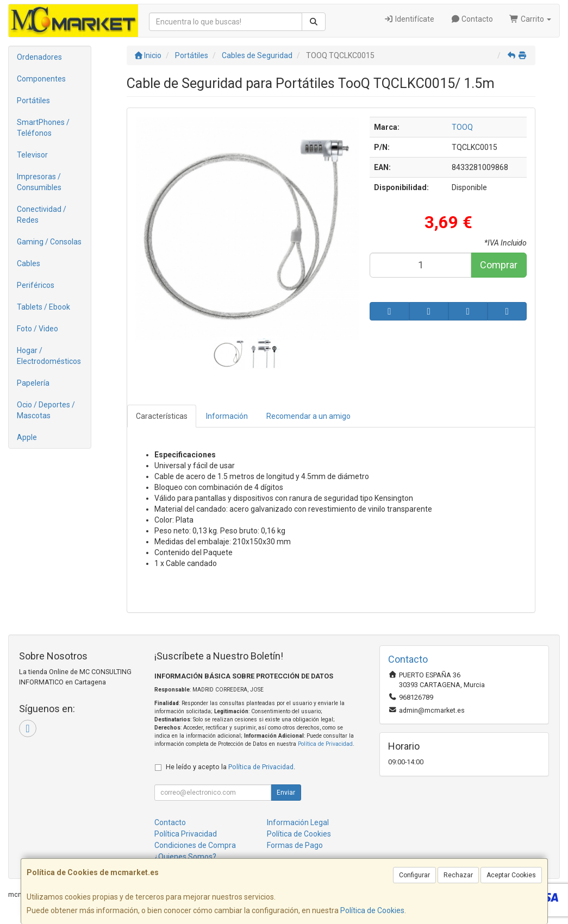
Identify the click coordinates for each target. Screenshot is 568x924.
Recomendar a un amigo (308, 416)
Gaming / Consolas (49, 242)
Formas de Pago (295, 845)
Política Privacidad (186, 834)
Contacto (472, 19)
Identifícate (409, 19)
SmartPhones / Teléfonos (43, 128)
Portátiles (33, 100)
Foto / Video (38, 329)
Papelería (33, 383)
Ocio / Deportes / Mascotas (46, 410)
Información (227, 416)
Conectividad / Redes (42, 215)
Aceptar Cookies (511, 875)
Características (162, 416)
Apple (27, 437)
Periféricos (36, 285)
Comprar (499, 265)
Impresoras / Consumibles (39, 182)
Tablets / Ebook (43, 307)
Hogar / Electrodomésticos (49, 356)
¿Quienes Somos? (185, 857)
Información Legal (298, 822)
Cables (29, 263)
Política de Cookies (372, 910)
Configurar (414, 875)
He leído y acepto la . (230, 767)
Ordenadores (39, 57)
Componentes (41, 79)
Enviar (286, 793)
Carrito (530, 19)
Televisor (32, 155)
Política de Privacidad (325, 744)
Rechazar (458, 875)
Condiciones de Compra (195, 845)
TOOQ (462, 127)
